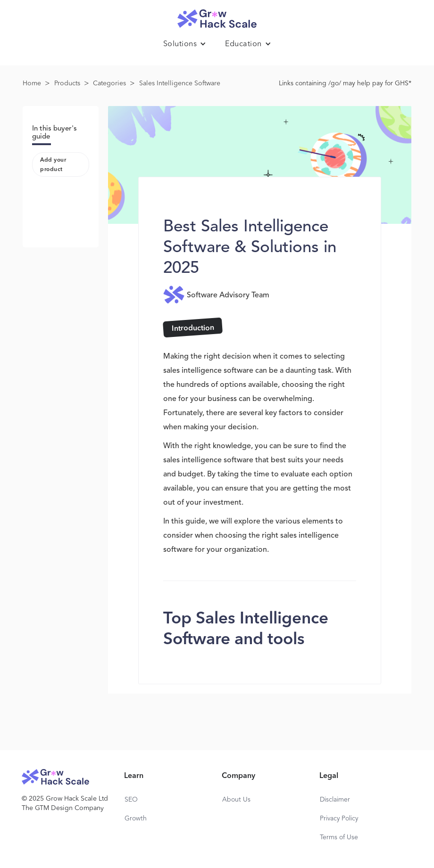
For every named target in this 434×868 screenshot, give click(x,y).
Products (67, 83)
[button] (185, 44)
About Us (236, 800)
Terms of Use (339, 837)
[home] (217, 16)
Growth (136, 819)
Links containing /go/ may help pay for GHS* (345, 83)
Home (32, 83)
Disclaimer (335, 800)
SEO (131, 800)
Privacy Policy (339, 819)
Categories (109, 83)
